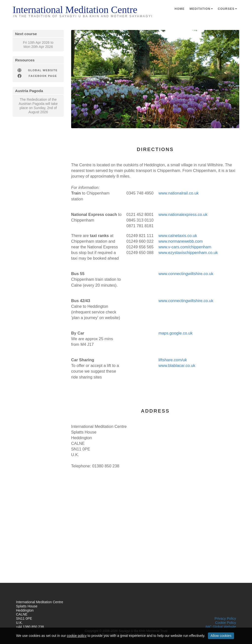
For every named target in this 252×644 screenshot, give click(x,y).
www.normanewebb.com (181, 241)
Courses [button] (227, 9)
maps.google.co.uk (176, 333)
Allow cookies (221, 636)
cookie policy (77, 636)
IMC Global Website (221, 627)
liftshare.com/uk (173, 360)
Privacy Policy (225, 618)
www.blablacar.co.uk (177, 365)
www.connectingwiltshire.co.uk (186, 274)
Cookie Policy (226, 623)
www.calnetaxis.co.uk (178, 236)
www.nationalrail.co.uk (179, 193)
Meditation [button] (201, 9)
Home (180, 9)
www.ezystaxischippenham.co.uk (188, 252)
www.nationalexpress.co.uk (183, 214)
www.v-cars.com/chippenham (185, 247)
